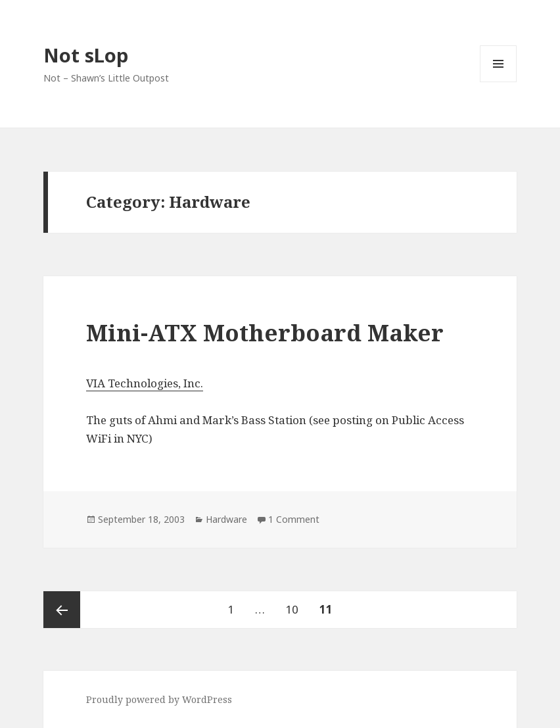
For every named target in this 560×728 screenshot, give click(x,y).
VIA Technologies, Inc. (145, 383)
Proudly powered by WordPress (159, 699)
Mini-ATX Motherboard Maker (265, 332)
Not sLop (86, 55)
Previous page (62, 610)
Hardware (226, 519)
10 (296, 604)
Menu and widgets (499, 82)
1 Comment (294, 519)
